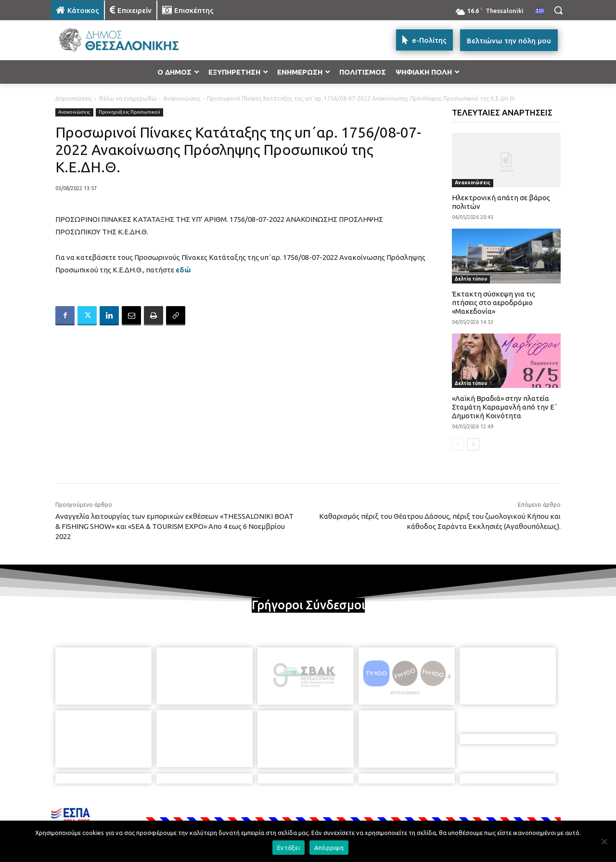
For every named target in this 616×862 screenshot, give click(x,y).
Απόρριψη (329, 848)
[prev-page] (458, 444)
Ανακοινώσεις (182, 98)
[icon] (375, 810)
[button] (558, 10)
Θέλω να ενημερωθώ (128, 98)
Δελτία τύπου (471, 279)
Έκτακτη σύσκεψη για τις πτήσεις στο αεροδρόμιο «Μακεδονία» (494, 302)
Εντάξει (289, 848)
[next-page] (473, 444)
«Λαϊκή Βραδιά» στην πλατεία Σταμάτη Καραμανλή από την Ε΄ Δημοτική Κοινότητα (505, 407)
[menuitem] (540, 12)
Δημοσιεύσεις (74, 98)
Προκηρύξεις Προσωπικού (129, 112)
